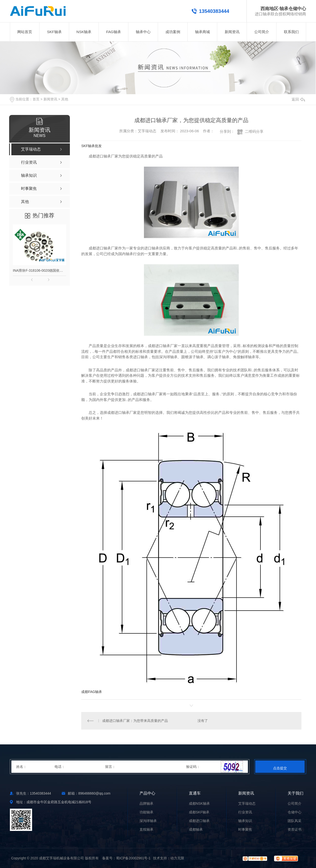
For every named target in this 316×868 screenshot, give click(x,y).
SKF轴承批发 (91, 146)
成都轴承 (196, 830)
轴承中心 (143, 32)
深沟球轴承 (148, 821)
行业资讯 (245, 812)
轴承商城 (202, 32)
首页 (36, 99)
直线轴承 (146, 830)
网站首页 (25, 32)
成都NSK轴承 (199, 804)
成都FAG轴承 (92, 692)
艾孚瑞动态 (247, 804)
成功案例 (173, 32)
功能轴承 (146, 812)
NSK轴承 (84, 32)
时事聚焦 (245, 830)
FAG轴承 (114, 32)
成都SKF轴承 (199, 812)
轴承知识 (245, 821)
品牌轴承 (146, 804)
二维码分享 (254, 131)
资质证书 (295, 830)
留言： (146, 767)
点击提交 (280, 768)
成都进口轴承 (199, 821)
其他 (65, 99)
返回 (298, 99)
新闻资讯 (232, 32)
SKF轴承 (54, 32)
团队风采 (295, 821)
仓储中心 (295, 812)
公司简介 (262, 32)
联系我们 (291, 32)
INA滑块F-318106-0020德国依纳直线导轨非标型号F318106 (39, 270)
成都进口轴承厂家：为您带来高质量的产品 (135, 721)
